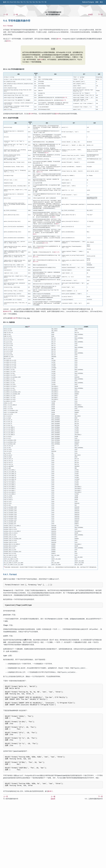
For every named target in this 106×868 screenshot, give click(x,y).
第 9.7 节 (65, 98)
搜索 (97, 2)
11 (24, 2)
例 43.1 (54, 224)
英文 (101, 2)
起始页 (90, 15)
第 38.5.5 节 (7, 323)
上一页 (6, 15)
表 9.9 (8, 41)
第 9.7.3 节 (45, 250)
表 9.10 (47, 156)
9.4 (11, 2)
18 (45, 2)
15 (36, 2)
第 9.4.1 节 (40, 177)
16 (39, 2)
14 (33, 2)
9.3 (8, 2)
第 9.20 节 (14, 330)
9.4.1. (8, 26)
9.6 (18, 2)
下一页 (100, 15)
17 (42, 2)
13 (30, 2)
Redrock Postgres (88, 2)
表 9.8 (59, 39)
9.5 (15, 2)
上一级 (16, 15)
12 (27, 2)
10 (21, 2)
